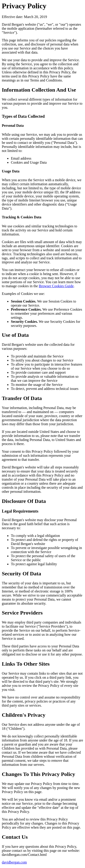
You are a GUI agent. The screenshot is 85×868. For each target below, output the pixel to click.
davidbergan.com (14, 862)
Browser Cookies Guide (56, 286)
